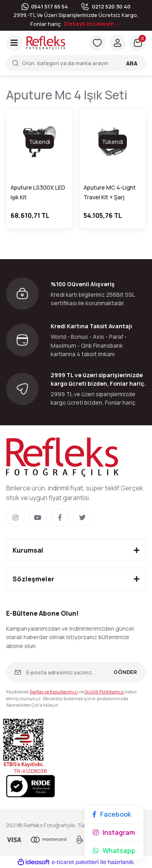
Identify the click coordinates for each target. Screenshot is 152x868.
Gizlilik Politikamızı (104, 692)
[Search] (76, 63)
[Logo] (46, 42)
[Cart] (138, 43)
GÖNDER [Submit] (125, 672)
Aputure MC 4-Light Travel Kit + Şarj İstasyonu (110, 193)
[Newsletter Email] (76, 672)
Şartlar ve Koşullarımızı (54, 692)
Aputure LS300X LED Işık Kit (38, 192)
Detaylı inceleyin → (93, 24)
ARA (132, 63)
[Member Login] (118, 43)
